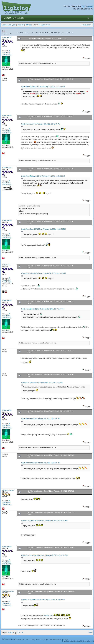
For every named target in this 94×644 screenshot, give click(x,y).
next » (90, 25)
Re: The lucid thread (35, 79)
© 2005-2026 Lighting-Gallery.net (13, 639)
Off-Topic (29, 25)
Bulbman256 (7, 37)
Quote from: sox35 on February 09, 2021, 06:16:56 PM (41, 419)
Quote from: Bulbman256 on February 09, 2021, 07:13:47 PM (43, 599)
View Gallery (7, 55)
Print (90, 633)
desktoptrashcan (8, 490)
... (21, 633)
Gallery (19, 18)
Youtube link (48, 616)
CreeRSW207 (7, 168)
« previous (84, 25)
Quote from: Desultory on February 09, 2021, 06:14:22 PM (42, 382)
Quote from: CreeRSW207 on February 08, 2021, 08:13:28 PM (44, 229)
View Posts (6, 53)
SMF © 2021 (39, 639)
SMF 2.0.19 (30, 639)
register (90, 6)
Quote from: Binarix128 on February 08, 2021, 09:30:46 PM (42, 309)
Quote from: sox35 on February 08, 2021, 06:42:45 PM (41, 124)
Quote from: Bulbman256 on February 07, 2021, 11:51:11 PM (43, 87)
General (20, 25)
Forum (7, 18)
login (83, 6)
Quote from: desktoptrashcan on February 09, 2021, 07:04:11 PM (44, 520)
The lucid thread (44, 25)
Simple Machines (49, 639)
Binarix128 (6, 265)
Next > (11, 633)
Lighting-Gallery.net (9, 25)
